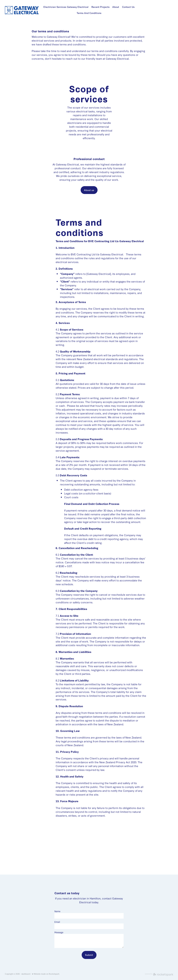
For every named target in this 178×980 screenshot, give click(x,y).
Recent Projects (100, 7)
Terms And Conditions (89, 13)
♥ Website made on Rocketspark (46, 974)
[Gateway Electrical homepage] (22, 10)
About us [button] (89, 190)
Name (57, 911)
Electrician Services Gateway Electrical (66, 7)
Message (59, 932)
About (116, 7)
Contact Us (128, 7)
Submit (89, 955)
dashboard (26, 974)
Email (57, 922)
